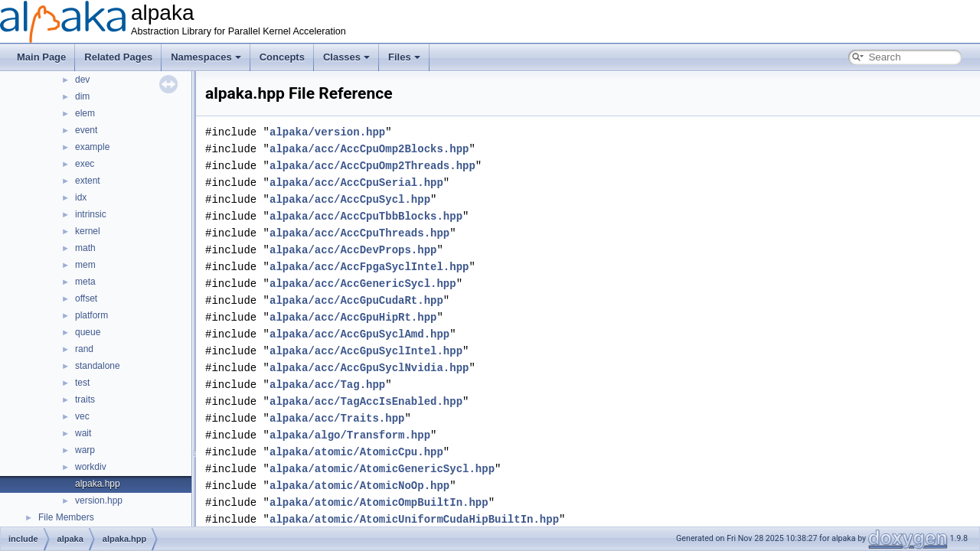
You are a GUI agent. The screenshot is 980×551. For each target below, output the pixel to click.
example (92, 147)
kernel (88, 231)
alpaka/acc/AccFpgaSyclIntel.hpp (369, 267)
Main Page (41, 57)
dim (82, 96)
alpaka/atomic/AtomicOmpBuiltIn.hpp (379, 502)
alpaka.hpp (98, 484)
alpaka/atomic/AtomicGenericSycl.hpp (382, 469)
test (82, 383)
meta (85, 282)
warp (85, 450)
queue (88, 332)
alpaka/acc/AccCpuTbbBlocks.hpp (366, 216)
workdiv (91, 467)
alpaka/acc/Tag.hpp (327, 385)
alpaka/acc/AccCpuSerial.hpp (356, 183)
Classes (346, 57)
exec (85, 164)
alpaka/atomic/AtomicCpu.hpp (356, 452)
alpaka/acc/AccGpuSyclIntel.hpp (366, 351)
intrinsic (91, 214)
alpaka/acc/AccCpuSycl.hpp (350, 199)
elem (85, 113)
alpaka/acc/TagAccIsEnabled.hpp (366, 401)
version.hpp (99, 500)
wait (83, 433)
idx (81, 197)
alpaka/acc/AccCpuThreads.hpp (359, 233)
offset (86, 298)
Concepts (282, 57)
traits (85, 399)
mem (85, 265)
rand (84, 349)
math (85, 248)
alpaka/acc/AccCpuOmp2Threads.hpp (372, 166)
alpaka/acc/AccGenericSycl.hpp (363, 284)
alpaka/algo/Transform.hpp (350, 435)
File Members (66, 517)
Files (404, 57)
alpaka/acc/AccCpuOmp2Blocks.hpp (369, 149)
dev (82, 80)
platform (91, 315)
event (86, 130)
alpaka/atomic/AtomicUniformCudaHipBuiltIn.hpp (414, 519)
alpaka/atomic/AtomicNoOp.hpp (359, 486)
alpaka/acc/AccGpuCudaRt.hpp (356, 300)
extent (88, 181)
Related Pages (118, 57)
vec (82, 416)
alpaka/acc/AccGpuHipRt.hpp (353, 317)
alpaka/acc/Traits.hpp (337, 418)
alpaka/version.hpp (327, 132)
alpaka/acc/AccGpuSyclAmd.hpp (359, 334)
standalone (98, 366)
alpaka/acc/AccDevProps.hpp (353, 250)
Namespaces (206, 57)
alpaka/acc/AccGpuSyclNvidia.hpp (369, 368)
